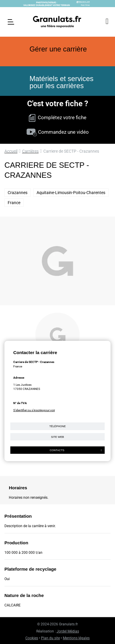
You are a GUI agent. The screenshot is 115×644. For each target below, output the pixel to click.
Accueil (11, 151)
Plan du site (50, 638)
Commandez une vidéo (58, 132)
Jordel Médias (68, 631)
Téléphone (57, 426)
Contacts (76, 450)
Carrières (30, 151)
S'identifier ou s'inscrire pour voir (34, 410)
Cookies (32, 638)
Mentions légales (76, 638)
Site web (57, 437)
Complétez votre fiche (57, 117)
